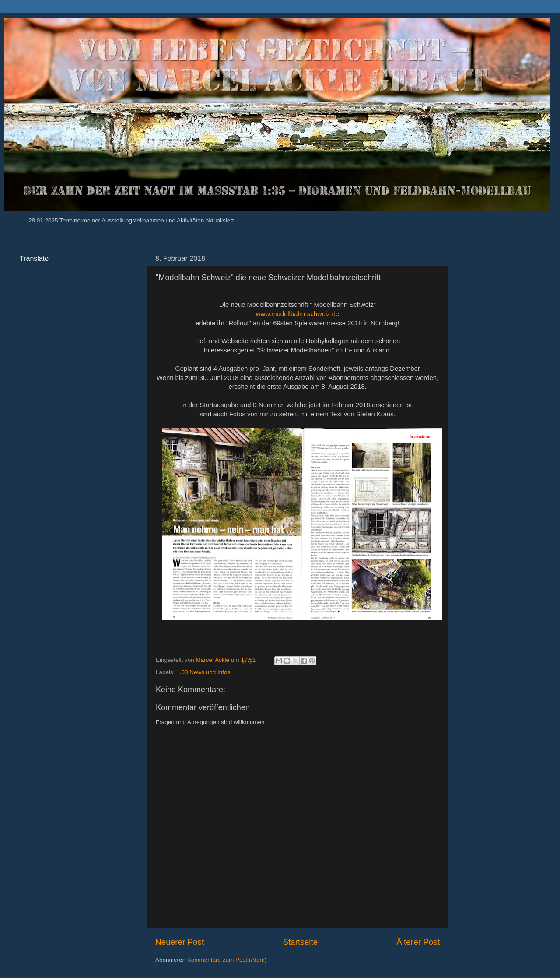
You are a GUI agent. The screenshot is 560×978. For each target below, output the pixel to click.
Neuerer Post (180, 942)
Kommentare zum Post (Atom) (227, 960)
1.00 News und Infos (203, 672)
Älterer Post (418, 942)
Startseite (300, 942)
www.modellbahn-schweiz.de (298, 314)
